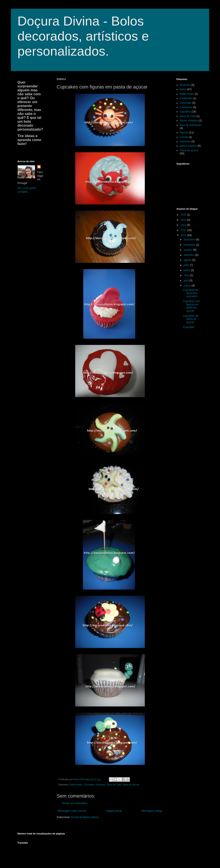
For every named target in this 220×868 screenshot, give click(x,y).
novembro (190, 245)
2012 (184, 230)
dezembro (190, 240)
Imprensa (185, 141)
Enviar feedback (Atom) (85, 817)
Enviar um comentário (75, 803)
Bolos (183, 89)
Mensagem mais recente (72, 811)
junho (187, 270)
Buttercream (76, 785)
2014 (184, 220)
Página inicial (114, 811)
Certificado (186, 98)
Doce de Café (114, 785)
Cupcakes (189, 327)
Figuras (184, 133)
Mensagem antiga (152, 811)
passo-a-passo (188, 146)
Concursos (186, 107)
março (188, 286)
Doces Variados (189, 121)
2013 (184, 225)
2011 (184, 235)
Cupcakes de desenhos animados (191, 293)
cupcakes (100, 785)
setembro (189, 255)
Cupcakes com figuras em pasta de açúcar (192, 306)
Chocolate (89, 785)
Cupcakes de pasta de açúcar (191, 319)
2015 (184, 215)
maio (187, 275)
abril (186, 281)
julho (187, 265)
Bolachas (185, 85)
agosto (188, 260)
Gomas (184, 137)
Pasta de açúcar (131, 785)
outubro (188, 250)
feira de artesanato (191, 125)
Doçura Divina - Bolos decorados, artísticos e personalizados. (83, 36)
